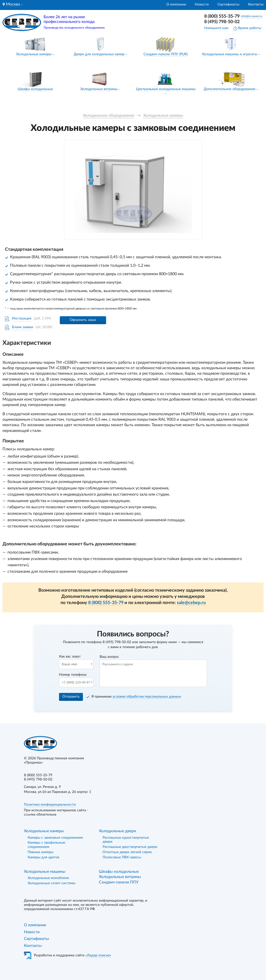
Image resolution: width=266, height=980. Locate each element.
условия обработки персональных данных (147, 697)
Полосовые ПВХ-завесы (122, 857)
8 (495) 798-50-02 (222, 22)
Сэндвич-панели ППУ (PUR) (166, 54)
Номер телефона (73, 675)
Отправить (71, 697)
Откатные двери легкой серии (127, 852)
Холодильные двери (117, 831)
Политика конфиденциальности (50, 805)
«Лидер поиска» (98, 955)
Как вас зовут (70, 657)
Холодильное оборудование (109, 115)
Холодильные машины (45, 872)
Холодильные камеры (34, 54)
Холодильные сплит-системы (52, 883)
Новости (202, 4)
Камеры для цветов (43, 857)
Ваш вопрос (109, 657)
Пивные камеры (40, 852)
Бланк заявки (23, 327)
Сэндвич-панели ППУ (119, 882)
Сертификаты (228, 4)
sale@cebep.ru (191, 603)
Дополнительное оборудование (230, 89)
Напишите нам (216, 28)
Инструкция (22, 318)
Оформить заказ (83, 320)
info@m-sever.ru (252, 16)
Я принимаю (136, 697)
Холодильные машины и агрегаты (230, 54)
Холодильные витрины (99, 89)
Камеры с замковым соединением (55, 838)
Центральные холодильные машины (166, 89)
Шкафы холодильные (35, 89)
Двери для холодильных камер (99, 54)
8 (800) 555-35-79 (222, 16)
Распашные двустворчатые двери (130, 847)
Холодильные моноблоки (48, 878)
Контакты (256, 4)
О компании (176, 4)
